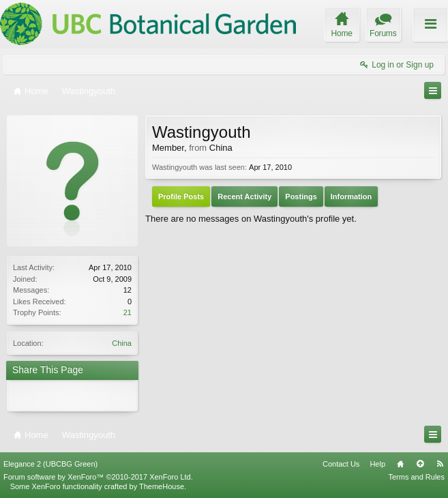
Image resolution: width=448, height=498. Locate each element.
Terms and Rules (416, 477)
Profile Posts (181, 196)
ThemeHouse (162, 486)
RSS (440, 464)
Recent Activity (244, 196)
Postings (301, 196)
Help (377, 464)
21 (128, 312)
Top (420, 464)
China (122, 343)
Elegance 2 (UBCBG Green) (50, 464)
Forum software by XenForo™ (98, 477)
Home (400, 464)
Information (352, 196)
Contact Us (341, 464)
